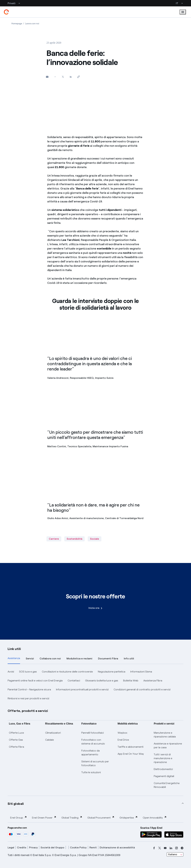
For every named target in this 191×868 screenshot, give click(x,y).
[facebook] (154, 848)
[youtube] (165, 848)
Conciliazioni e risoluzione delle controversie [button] (67, 672)
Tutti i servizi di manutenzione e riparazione (163, 758)
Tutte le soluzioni (91, 772)
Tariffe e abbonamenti (131, 747)
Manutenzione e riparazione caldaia (165, 735)
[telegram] (182, 848)
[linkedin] (171, 848)
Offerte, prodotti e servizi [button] (28, 711)
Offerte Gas (16, 740)
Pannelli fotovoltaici (93, 733)
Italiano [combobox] (173, 854)
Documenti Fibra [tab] (108, 659)
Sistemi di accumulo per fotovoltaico (95, 763)
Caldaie (50, 740)
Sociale (95, 539)
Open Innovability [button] (155, 817)
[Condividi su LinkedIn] (71, 77)
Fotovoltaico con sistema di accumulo (93, 742)
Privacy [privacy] (33, 847)
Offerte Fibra (16, 747)
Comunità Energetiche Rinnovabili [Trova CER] (167, 785)
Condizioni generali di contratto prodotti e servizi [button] (142, 689)
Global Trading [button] (72, 817)
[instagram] (177, 848)
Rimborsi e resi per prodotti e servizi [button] (28, 698)
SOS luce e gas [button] (28, 672)
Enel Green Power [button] (44, 817)
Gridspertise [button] (129, 817)
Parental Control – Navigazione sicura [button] (29, 689)
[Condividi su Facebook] (55, 77)
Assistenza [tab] (14, 658)
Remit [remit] (93, 847)
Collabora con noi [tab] (50, 659)
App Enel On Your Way (131, 754)
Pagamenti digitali (164, 776)
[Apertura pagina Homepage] (17, 24)
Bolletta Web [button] (131, 681)
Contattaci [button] (74, 681)
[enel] (6, 12)
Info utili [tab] (129, 659)
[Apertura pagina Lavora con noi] (32, 24)
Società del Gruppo (52, 847)
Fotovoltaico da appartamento (90, 753)
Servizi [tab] (30, 659)
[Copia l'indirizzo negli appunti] (78, 77)
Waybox (122, 733)
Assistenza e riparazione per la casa (168, 745)
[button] (47, 77)
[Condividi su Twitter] (63, 77)
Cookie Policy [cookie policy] (78, 847)
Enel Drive (123, 740)
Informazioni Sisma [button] (141, 672)
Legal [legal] (11, 847)
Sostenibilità (74, 539)
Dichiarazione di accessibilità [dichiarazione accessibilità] (117, 847)
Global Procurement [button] (101, 817)
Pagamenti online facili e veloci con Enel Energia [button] (35, 681)
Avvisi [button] (11, 672)
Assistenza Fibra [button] (153, 681)
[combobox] (175, 854)
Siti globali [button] (16, 804)
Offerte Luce (16, 733)
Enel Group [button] (19, 817)
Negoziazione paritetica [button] (112, 672)
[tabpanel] (95, 685)
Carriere (54, 539)
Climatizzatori (53, 733)
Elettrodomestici (163, 769)
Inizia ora (95, 608)
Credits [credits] (22, 847)
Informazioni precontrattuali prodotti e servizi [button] (82, 689)
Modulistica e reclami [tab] (79, 659)
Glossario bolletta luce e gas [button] (102, 681)
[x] (160, 848)
